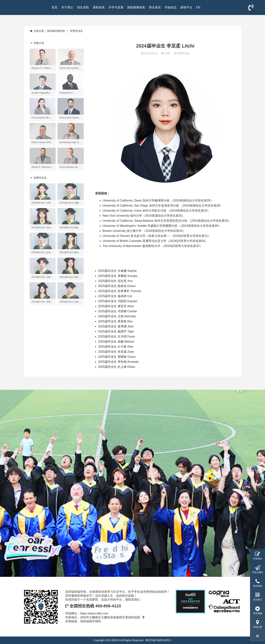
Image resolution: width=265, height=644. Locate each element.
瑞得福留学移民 (91, 621)
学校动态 (171, 7)
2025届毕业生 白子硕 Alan (116, 347)
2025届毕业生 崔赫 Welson (116, 342)
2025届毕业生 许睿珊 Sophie (117, 271)
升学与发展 (116, 7)
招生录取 (83, 7)
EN (198, 7)
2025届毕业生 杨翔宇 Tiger (116, 331)
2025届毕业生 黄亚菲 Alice (116, 306)
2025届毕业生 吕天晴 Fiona (117, 337)
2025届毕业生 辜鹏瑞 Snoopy (118, 276)
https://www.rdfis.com (94, 613)
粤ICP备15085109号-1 (158, 640)
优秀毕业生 (76, 31)
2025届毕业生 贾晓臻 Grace (117, 357)
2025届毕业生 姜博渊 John (116, 326)
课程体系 (99, 7)
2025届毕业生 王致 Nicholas (117, 316)
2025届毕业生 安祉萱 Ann (115, 281)
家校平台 (186, 7)
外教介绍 (37, 43)
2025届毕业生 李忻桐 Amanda (118, 362)
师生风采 (155, 7)
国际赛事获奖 (136, 7)
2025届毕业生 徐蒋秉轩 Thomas (120, 291)
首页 (54, 7)
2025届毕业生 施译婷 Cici (115, 296)
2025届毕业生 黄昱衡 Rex (115, 321)
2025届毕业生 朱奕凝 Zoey (116, 352)
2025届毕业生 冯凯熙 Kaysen (118, 301)
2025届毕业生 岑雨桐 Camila (117, 311)
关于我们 (67, 7)
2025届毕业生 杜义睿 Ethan (117, 367)
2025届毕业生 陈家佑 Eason (117, 286)
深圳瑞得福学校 (56, 31)
